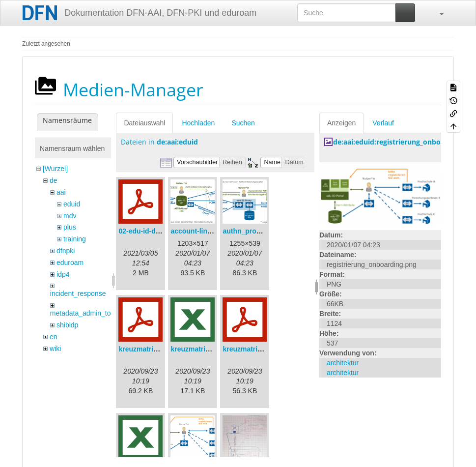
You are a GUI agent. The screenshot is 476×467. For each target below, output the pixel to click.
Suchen (243, 123)
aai (61, 192)
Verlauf (383, 123)
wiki (55, 349)
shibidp (67, 325)
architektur (343, 363)
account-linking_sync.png (213, 231)
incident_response (78, 293)
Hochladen (198, 123)
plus (70, 227)
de (54, 180)
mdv (70, 216)
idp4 (63, 274)
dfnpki (66, 251)
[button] (437, 13)
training (75, 239)
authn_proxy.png (250, 231)
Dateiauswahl (144, 123)
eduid (72, 204)
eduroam (70, 263)
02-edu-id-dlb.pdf (146, 231)
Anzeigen (341, 123)
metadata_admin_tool (83, 313)
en (54, 337)
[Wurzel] (55, 169)
